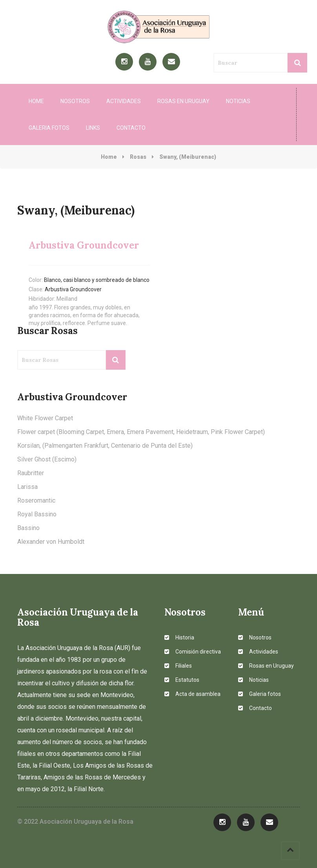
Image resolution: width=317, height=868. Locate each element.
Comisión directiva (193, 652)
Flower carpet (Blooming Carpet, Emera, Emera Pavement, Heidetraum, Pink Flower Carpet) (141, 432)
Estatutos (182, 680)
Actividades (124, 101)
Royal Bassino (37, 514)
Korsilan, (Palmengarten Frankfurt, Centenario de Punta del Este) (105, 446)
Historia (179, 637)
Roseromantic (36, 500)
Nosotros (75, 101)
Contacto (131, 128)
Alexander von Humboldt (51, 542)
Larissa (27, 487)
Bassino (28, 528)
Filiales (178, 666)
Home (36, 101)
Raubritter (31, 473)
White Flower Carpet (45, 418)
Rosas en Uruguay (183, 101)
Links (93, 128)
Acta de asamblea (192, 694)
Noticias (238, 101)
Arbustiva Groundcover (73, 289)
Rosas (138, 157)
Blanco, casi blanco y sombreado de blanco (97, 280)
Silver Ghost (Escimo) (47, 459)
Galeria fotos (49, 128)
